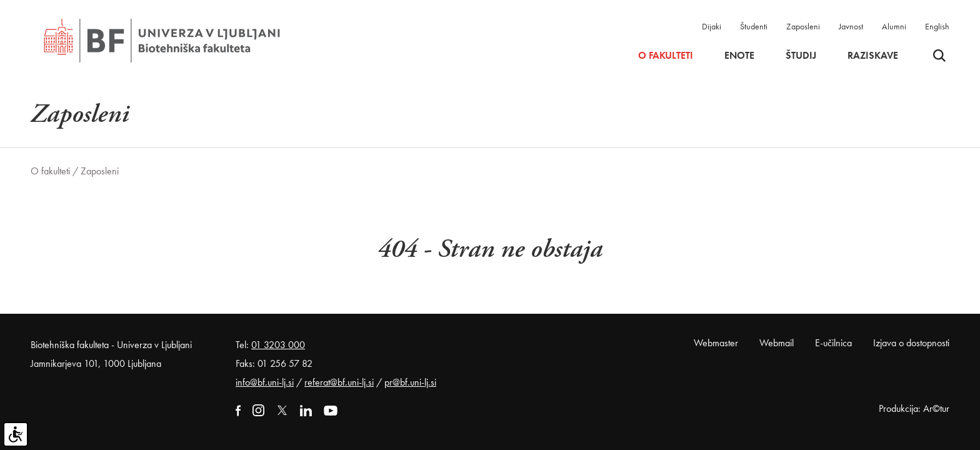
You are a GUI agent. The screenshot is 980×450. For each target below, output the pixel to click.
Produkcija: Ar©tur (914, 408)
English (937, 26)
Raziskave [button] (873, 56)
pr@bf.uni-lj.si (410, 382)
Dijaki (712, 26)
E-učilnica (833, 343)
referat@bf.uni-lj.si (339, 382)
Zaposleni (803, 26)
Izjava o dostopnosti (911, 343)
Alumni (894, 26)
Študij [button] (801, 56)
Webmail (777, 343)
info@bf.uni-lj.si (265, 382)
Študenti (754, 26)
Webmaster (716, 343)
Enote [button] (739, 56)
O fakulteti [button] (666, 56)
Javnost (851, 26)
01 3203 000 (278, 345)
